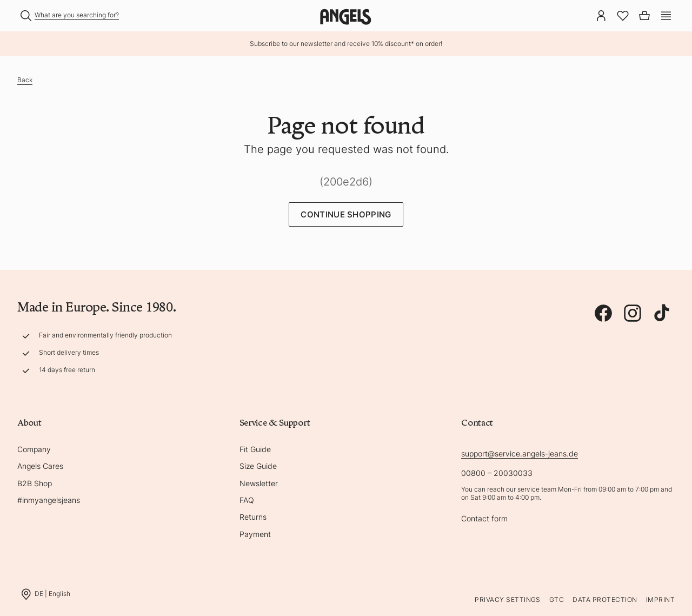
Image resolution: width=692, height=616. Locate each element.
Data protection (605, 600)
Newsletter (259, 483)
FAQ (247, 500)
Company (34, 449)
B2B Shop (35, 483)
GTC (557, 600)
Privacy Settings (508, 600)
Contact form (484, 518)
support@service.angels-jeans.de (520, 453)
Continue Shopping (346, 214)
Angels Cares (40, 466)
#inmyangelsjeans (49, 500)
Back (25, 80)
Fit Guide (255, 449)
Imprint (660, 600)
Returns (253, 517)
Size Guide (258, 466)
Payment (255, 534)
